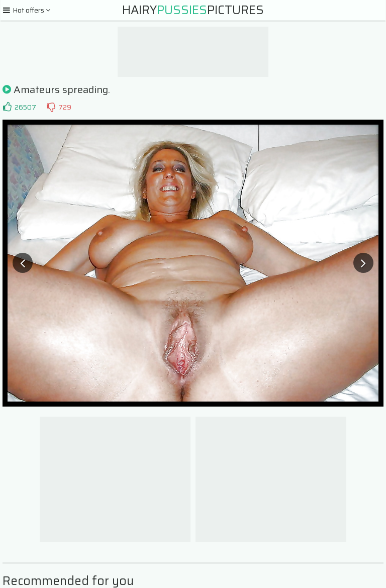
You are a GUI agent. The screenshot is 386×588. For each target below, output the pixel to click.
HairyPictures (193, 10)
